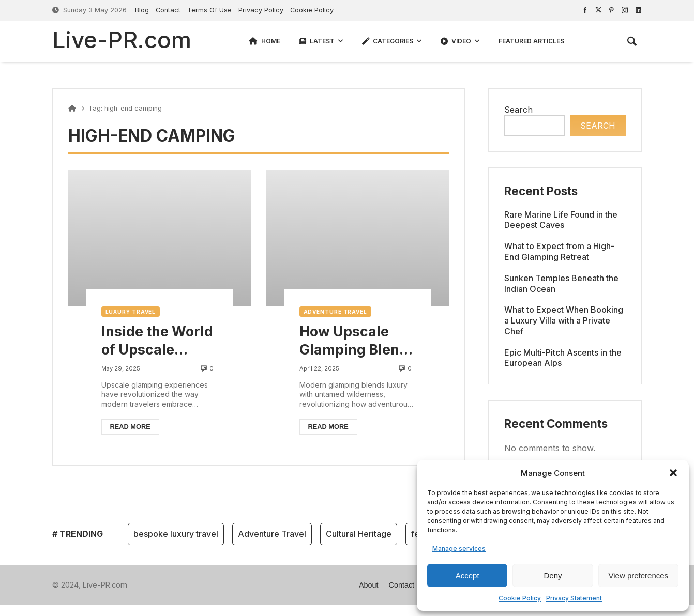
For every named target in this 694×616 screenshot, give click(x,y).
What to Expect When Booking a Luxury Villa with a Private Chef (564, 320)
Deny (553, 575)
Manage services (459, 549)
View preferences (639, 575)
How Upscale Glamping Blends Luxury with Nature (358, 341)
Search (518, 110)
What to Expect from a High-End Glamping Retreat (559, 251)
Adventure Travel (335, 312)
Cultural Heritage (359, 534)
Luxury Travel (131, 312)
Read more (130, 427)
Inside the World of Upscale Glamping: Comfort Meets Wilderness (157, 341)
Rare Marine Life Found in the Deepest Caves (561, 220)
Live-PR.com (122, 40)
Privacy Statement (574, 598)
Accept (467, 575)
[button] (673, 473)
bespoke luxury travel (176, 534)
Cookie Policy (520, 598)
